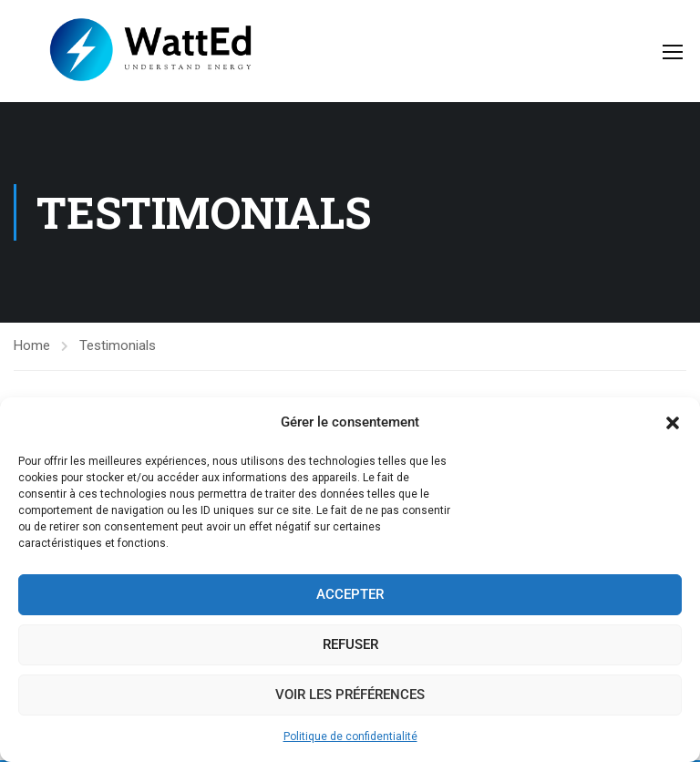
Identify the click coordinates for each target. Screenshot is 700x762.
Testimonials (118, 345)
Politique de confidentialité (350, 736)
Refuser (350, 644)
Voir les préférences (350, 695)
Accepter (350, 594)
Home (32, 345)
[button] (673, 423)
